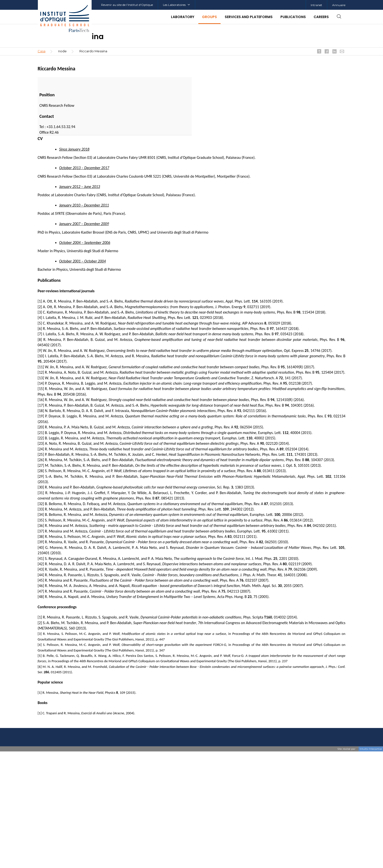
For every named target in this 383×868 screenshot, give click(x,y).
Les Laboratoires (176, 5)
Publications (293, 17)
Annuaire (339, 5)
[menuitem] (316, 5)
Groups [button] (209, 17)
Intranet (316, 5)
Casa (42, 51)
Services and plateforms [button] (249, 17)
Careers (321, 17)
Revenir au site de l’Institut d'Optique (127, 5)
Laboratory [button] (183, 17)
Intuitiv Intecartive (371, 749)
